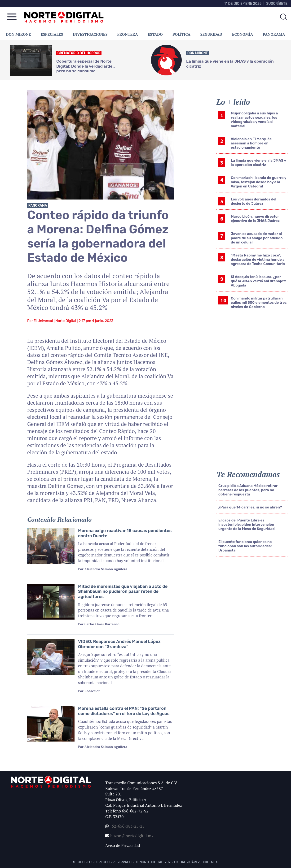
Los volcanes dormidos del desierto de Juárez (254, 201)
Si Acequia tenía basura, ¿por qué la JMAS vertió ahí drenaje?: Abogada (259, 281)
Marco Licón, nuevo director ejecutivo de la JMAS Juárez (255, 219)
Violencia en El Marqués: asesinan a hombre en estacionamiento (252, 143)
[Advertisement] (243, 641)
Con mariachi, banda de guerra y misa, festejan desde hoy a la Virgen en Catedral (259, 182)
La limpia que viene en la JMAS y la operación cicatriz (258, 163)
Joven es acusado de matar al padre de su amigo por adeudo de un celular (257, 238)
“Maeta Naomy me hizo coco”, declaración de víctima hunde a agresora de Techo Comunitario (258, 260)
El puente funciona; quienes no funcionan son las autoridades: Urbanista (245, 546)
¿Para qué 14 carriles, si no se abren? (250, 507)
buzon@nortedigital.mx (132, 836)
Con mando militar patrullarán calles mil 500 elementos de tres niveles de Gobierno (259, 303)
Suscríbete (277, 4)
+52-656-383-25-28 (127, 826)
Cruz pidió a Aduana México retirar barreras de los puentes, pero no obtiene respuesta (248, 490)
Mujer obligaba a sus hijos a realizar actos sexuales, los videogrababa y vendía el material (254, 120)
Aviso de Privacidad (123, 845)
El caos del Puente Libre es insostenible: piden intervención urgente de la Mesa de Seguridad (247, 525)
